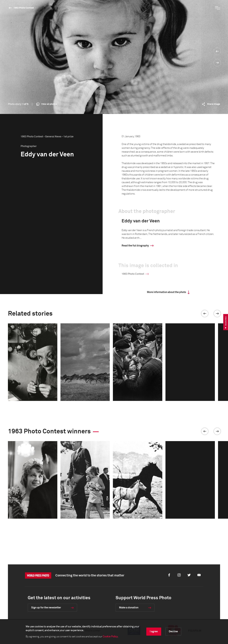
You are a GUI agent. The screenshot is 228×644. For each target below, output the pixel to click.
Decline (173, 631)
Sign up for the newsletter (46, 608)
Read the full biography (135, 246)
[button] (205, 314)
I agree (154, 631)
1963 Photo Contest (24, 8)
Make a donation (129, 608)
